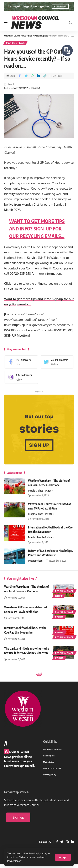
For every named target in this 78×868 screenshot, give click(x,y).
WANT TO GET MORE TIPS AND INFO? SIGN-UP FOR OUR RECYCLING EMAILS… (37, 229)
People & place (15, 43)
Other (48, 491)
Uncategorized (35, 561)
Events (48, 514)
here (15, 284)
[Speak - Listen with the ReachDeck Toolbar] (67, 50)
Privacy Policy (14, 861)
